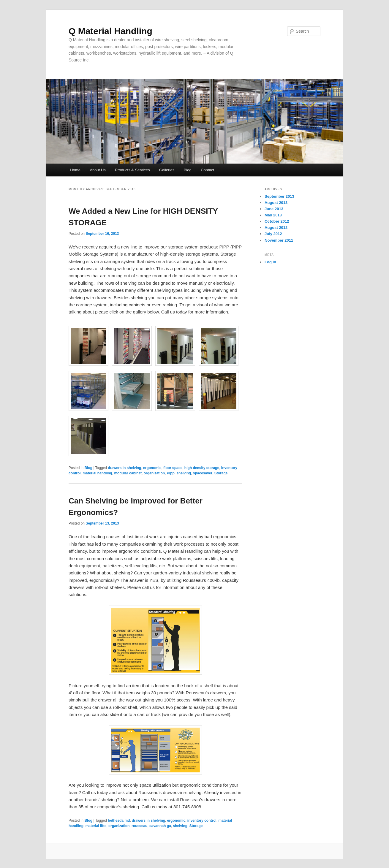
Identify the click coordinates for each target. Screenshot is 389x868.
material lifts (96, 826)
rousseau (139, 826)
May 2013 (273, 215)
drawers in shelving (124, 468)
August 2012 (276, 228)
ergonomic (152, 468)
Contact (207, 170)
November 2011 (279, 240)
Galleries (167, 170)
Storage (221, 473)
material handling (97, 473)
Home (75, 170)
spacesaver (203, 473)
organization (154, 473)
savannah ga (160, 826)
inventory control (202, 821)
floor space (173, 468)
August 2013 (276, 203)
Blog (188, 170)
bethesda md (119, 821)
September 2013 (279, 196)
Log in (270, 262)
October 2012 (277, 221)
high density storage (202, 468)
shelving (184, 473)
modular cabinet (128, 473)
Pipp (171, 473)
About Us (98, 170)
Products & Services (132, 170)
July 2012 (273, 234)
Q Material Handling (110, 31)
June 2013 (274, 209)
